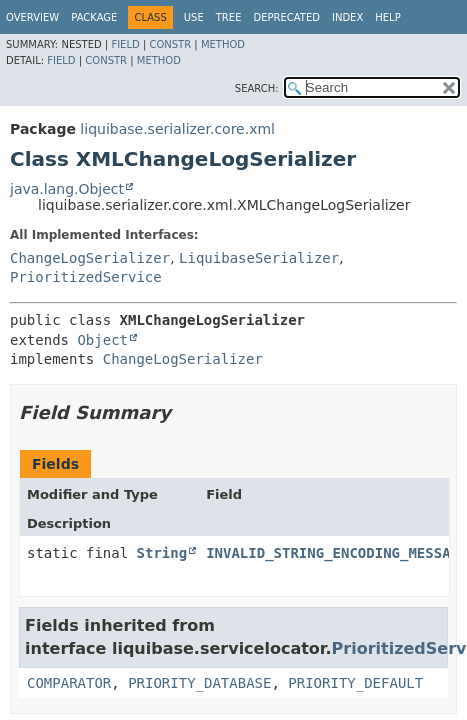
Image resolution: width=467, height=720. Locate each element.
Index (347, 17)
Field (125, 44)
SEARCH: (257, 88)
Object (102, 340)
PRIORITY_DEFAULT (355, 683)
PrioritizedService (86, 277)
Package (94, 17)
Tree (229, 17)
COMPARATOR (69, 683)
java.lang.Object (67, 189)
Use (194, 17)
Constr (170, 44)
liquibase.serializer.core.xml (177, 129)
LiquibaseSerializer (259, 258)
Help (387, 17)
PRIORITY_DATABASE (199, 683)
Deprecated (286, 17)
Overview (32, 17)
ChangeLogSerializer (90, 258)
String (162, 553)
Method (223, 44)
